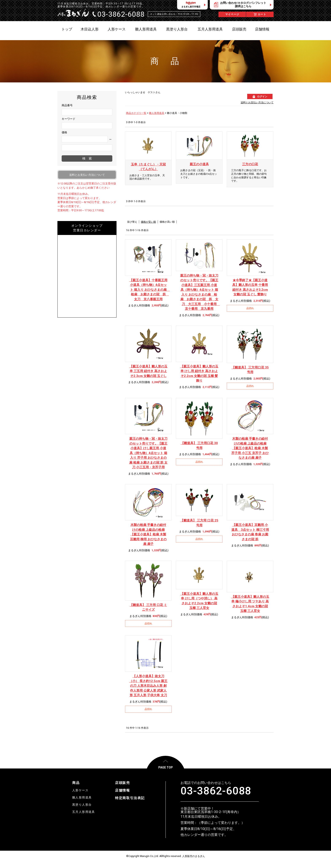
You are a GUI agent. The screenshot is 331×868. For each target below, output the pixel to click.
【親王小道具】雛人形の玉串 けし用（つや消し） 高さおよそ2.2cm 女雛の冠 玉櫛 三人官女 (199, 601)
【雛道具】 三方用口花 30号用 (199, 446)
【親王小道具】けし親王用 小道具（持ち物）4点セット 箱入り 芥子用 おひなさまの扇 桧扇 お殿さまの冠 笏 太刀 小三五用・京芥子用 (148, 453)
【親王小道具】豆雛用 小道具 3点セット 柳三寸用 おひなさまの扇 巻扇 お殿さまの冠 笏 (250, 532)
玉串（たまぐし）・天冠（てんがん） (148, 167)
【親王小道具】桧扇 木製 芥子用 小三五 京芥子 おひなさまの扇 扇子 (250, 448)
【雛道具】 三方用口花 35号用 (250, 370)
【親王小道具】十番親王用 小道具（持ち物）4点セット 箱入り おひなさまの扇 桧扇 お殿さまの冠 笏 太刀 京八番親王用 (149, 290)
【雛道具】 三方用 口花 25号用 (199, 523)
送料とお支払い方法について (257, 102)
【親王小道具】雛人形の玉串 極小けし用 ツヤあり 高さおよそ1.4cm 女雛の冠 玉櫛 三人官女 (250, 604)
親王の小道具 (199, 164)
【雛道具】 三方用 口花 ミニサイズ (148, 607)
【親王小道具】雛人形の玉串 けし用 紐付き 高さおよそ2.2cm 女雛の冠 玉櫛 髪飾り (199, 374)
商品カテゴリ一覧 (136, 113)
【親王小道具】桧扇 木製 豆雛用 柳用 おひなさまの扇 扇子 (148, 534)
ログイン (262, 97)
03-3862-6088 (216, 791)
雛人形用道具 (157, 113)
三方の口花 (250, 164)
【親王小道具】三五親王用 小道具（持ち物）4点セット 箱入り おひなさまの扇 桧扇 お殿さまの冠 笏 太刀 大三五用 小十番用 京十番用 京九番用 (199, 292)
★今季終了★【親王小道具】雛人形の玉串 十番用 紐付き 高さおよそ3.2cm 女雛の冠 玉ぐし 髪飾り (250, 287)
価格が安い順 (148, 222)
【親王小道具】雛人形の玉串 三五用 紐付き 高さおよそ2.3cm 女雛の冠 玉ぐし (148, 371)
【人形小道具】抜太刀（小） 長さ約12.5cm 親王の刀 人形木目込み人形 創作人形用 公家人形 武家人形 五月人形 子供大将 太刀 (148, 686)
